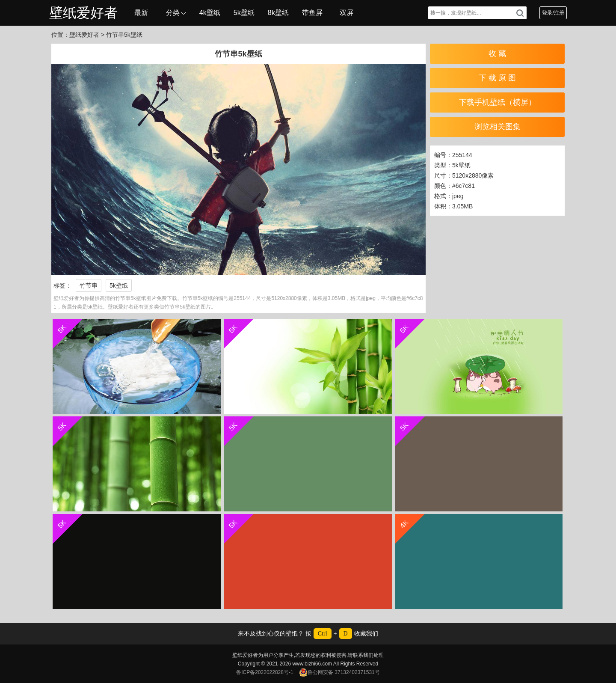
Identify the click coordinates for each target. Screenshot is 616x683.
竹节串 (89, 285)
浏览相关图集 (498, 127)
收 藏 (497, 53)
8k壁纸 (278, 13)
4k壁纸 (210, 13)
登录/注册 (553, 13)
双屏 (346, 13)
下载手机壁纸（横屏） (498, 102)
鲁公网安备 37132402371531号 (339, 672)
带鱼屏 (312, 13)
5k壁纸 (244, 13)
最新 (141, 13)
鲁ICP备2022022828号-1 (265, 672)
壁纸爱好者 (83, 13)
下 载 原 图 (497, 78)
